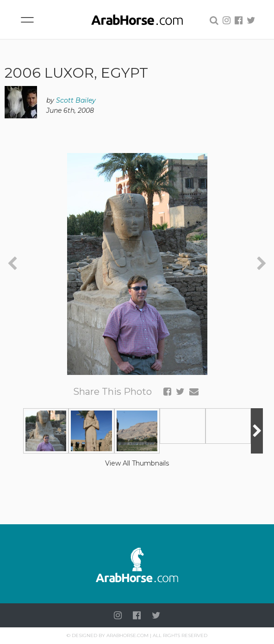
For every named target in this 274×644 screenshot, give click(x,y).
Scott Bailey (76, 100)
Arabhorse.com (128, 635)
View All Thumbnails (137, 463)
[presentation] (12, 264)
